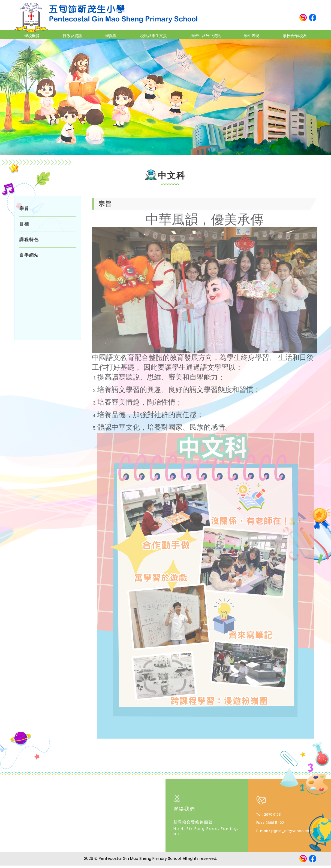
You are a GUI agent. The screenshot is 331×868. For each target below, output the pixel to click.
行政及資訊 (74, 34)
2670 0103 (272, 817)
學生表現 (248, 34)
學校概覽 (36, 34)
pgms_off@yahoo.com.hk (294, 833)
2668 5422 (275, 825)
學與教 (109, 34)
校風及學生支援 (150, 34)
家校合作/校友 (289, 34)
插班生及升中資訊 (202, 34)
